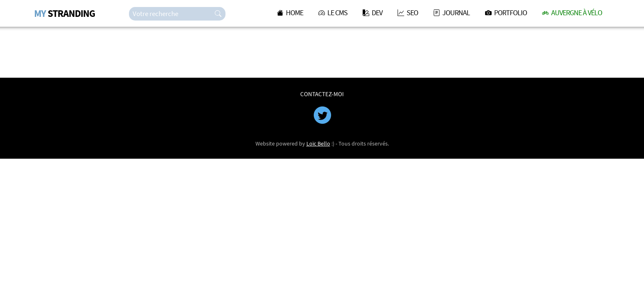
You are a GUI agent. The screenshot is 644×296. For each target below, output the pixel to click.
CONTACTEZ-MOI (322, 94)
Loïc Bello (318, 143)
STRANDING (64, 13)
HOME (290, 13)
